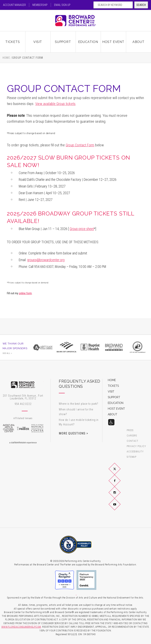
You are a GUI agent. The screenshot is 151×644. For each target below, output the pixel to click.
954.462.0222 (23, 404)
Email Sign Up (62, 5)
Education (88, 42)
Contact (133, 441)
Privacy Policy (136, 446)
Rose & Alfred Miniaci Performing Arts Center (37, 428)
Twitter (119, 472)
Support (63, 42)
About (138, 42)
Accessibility (135, 452)
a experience (23, 443)
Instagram (119, 496)
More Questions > (73, 433)
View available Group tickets (55, 104)
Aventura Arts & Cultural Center (9, 428)
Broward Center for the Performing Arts (76, 21)
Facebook (119, 484)
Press (130, 430)
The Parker (23, 428)
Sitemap (132, 457)
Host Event (113, 42)
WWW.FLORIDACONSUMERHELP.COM (21, 627)
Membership (40, 5)
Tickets (13, 42)
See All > (8, 353)
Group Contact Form (80, 145)
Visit (38, 42)
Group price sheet (82, 229)
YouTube (119, 508)
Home (6, 58)
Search (141, 5)
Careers (132, 436)
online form (25, 293)
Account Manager (14, 5)
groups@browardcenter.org (46, 260)
